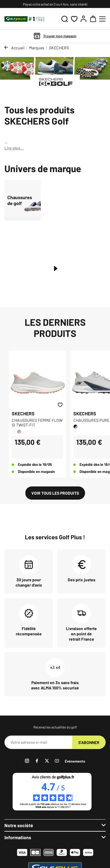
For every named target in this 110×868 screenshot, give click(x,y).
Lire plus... (14, 148)
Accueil (18, 48)
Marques (37, 48)
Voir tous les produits (55, 493)
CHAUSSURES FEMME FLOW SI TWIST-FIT (37, 423)
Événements (75, 761)
